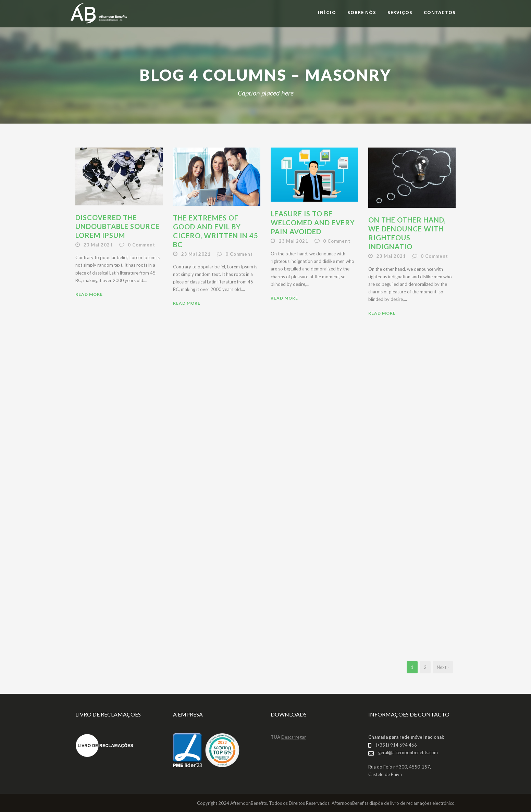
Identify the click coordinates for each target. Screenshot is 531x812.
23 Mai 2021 (98, 245)
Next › (443, 667)
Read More (89, 294)
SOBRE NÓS (362, 12)
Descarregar (294, 737)
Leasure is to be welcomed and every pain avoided (313, 223)
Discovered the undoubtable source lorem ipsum (118, 226)
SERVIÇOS (400, 12)
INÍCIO (327, 12)
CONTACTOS (440, 12)
